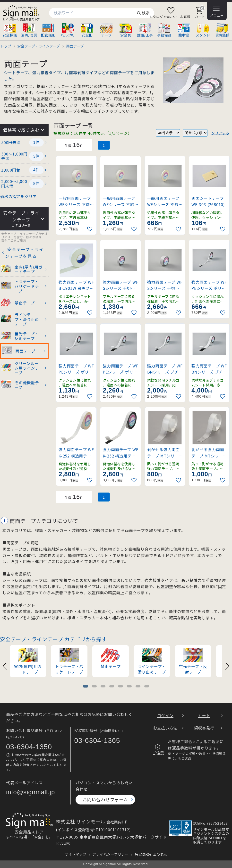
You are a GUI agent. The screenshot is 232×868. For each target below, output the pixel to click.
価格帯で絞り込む (21, 130)
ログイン (165, 715)
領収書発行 (204, 728)
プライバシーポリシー (111, 854)
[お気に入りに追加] (90, 229)
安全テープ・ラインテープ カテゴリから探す (53, 639)
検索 (143, 13)
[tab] (86, 686)
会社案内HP (117, 822)
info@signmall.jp (30, 792)
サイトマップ (76, 854)
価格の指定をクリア (18, 196)
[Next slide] (227, 666)
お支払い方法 (165, 728)
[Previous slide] (5, 666)
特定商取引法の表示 (151, 854)
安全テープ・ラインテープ (21, 219)
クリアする (220, 133)
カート (204, 715)
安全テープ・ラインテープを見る (24, 253)
